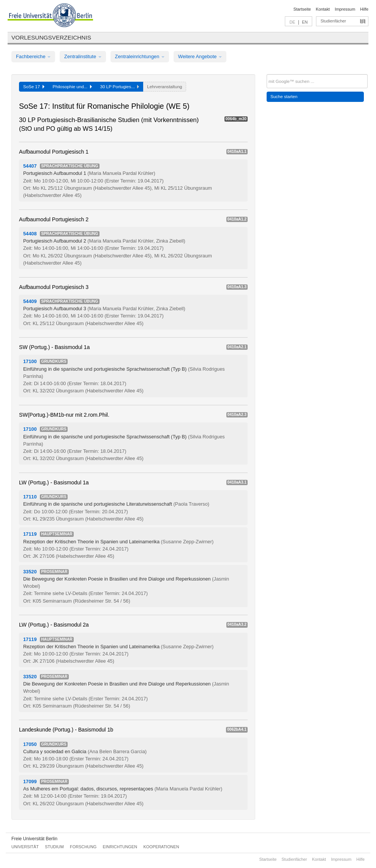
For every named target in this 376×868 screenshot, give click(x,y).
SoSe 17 (34, 87)
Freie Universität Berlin (34, 839)
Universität (25, 847)
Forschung (83, 847)
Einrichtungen (120, 847)
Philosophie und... (72, 87)
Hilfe (364, 9)
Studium (54, 847)
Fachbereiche (33, 56)
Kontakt (323, 9)
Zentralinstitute (83, 56)
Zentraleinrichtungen (140, 56)
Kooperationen (161, 847)
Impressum (345, 9)
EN (305, 22)
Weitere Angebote (200, 56)
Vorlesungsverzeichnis (51, 37)
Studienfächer (333, 21)
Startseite (302, 9)
